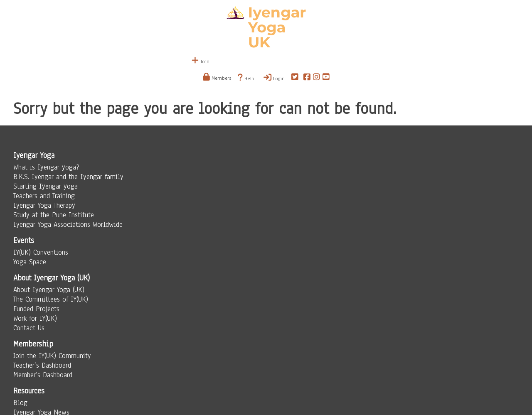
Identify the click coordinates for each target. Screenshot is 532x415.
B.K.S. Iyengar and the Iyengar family (68, 177)
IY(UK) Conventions (41, 252)
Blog (20, 403)
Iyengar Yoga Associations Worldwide (68, 225)
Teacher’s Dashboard (42, 365)
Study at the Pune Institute (54, 215)
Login (274, 78)
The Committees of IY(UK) (51, 299)
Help (246, 78)
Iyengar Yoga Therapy (44, 205)
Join (201, 61)
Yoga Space (30, 262)
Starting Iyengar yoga (46, 186)
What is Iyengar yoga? (46, 167)
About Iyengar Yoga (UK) (49, 290)
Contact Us (29, 328)
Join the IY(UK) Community (52, 356)
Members (217, 78)
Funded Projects (36, 309)
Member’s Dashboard (43, 375)
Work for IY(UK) (35, 318)
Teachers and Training (44, 196)
